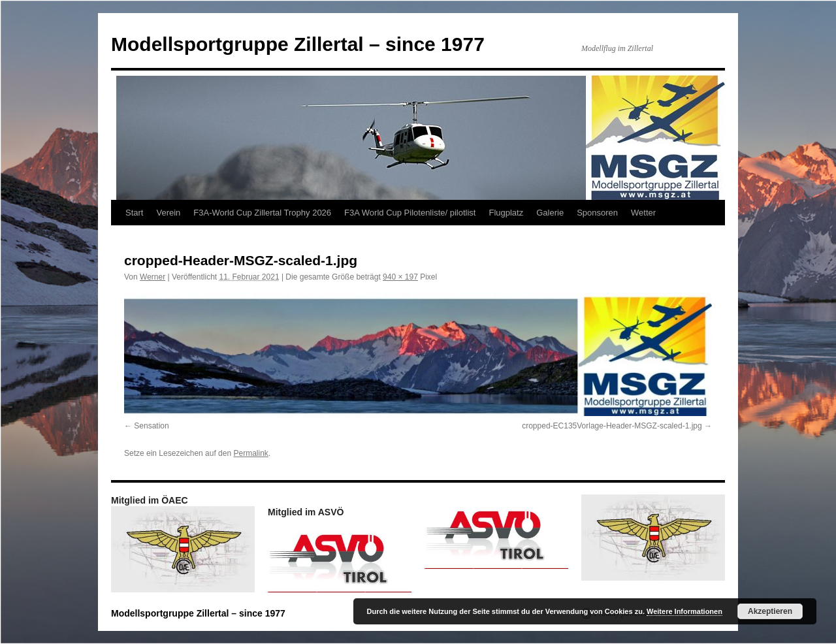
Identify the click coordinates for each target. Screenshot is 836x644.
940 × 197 (400, 277)
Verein (168, 213)
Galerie (550, 213)
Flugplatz (506, 213)
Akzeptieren (770, 611)
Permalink (250, 453)
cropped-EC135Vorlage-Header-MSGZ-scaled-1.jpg (612, 426)
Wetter (643, 213)
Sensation (151, 426)
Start (134, 213)
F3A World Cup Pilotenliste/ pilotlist (410, 213)
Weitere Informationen (684, 611)
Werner (153, 277)
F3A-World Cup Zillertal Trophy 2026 (262, 213)
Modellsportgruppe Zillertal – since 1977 (298, 44)
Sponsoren (597, 213)
